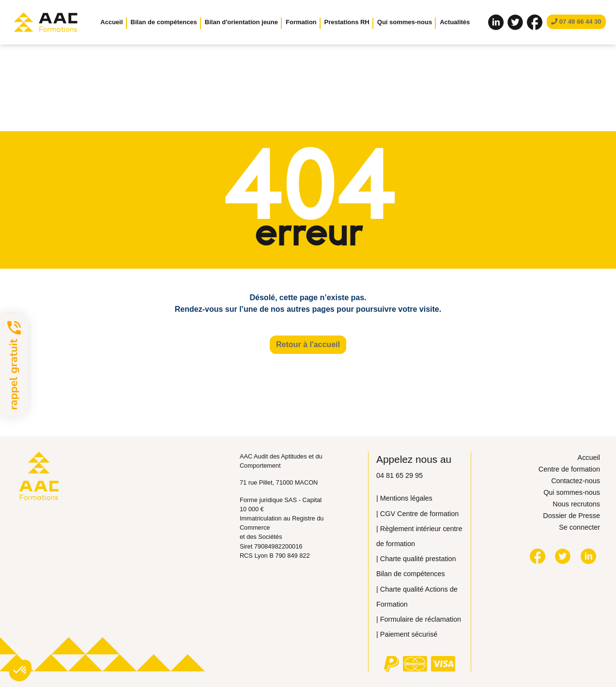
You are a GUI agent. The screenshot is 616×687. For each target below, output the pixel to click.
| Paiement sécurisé (407, 634)
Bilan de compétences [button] (164, 22)
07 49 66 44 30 (576, 22)
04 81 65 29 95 (400, 475)
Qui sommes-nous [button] (405, 22)
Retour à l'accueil (308, 344)
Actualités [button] (455, 22)
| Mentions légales (404, 498)
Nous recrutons (576, 504)
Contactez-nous (576, 481)
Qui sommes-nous (572, 492)
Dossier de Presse (571, 516)
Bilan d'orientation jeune (241, 22)
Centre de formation (569, 469)
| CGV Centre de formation (417, 514)
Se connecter (579, 527)
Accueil (111, 22)
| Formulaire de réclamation (419, 619)
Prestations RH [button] (347, 22)
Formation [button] (301, 22)
